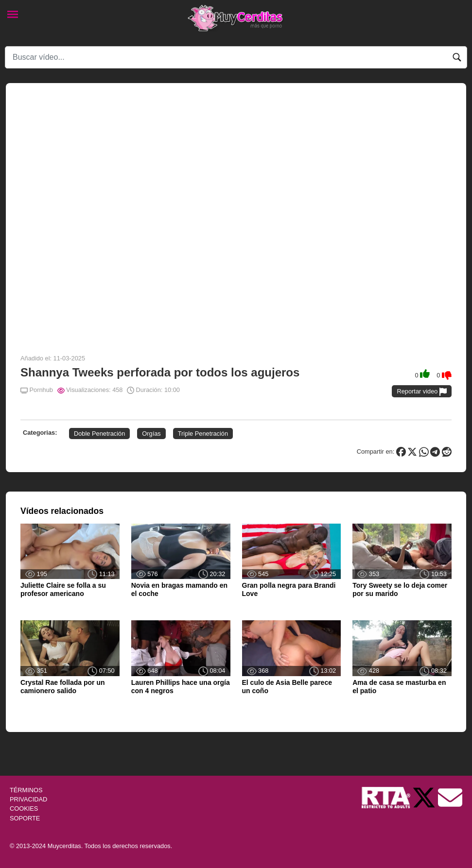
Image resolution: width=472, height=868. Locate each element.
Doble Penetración (99, 434)
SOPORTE (25, 818)
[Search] (236, 57)
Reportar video (422, 392)
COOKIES (24, 808)
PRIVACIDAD (28, 799)
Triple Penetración (203, 434)
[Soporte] (450, 797)
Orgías (151, 434)
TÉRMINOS (26, 790)
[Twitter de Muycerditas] (425, 797)
